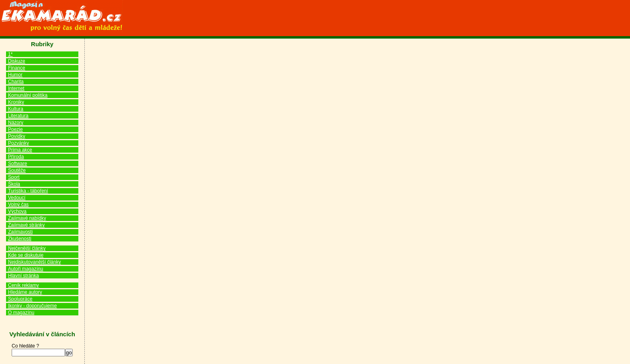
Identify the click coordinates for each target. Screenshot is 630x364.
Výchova (17, 211)
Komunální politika (28, 95)
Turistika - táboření (28, 191)
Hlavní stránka (24, 276)
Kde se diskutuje (26, 255)
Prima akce (20, 150)
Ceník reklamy (24, 285)
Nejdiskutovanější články (34, 262)
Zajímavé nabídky (27, 218)
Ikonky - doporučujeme (32, 306)
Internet (16, 88)
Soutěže (17, 170)
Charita (16, 82)
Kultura (16, 109)
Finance (17, 68)
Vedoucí (17, 198)
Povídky (17, 136)
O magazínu (21, 313)
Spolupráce (20, 299)
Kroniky (16, 102)
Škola (14, 184)
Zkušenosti (20, 239)
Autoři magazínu (26, 269)
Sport (14, 177)
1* (10, 54)
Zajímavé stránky (26, 225)
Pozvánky (18, 143)
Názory (16, 123)
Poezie (15, 129)
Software (17, 164)
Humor (15, 75)
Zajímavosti (20, 232)
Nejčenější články (27, 248)
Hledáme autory (25, 292)
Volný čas (18, 204)
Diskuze (17, 61)
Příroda (16, 157)
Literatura (18, 116)
